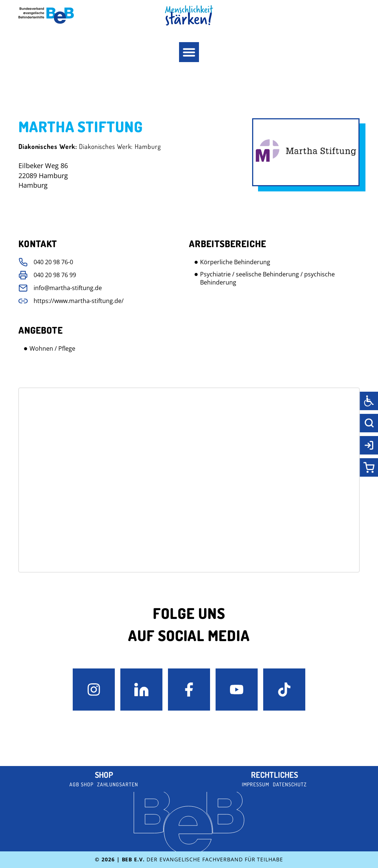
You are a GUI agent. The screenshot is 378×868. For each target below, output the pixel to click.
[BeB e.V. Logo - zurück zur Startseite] (46, 16)
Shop (104, 775)
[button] (189, 52)
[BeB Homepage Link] (189, 15)
